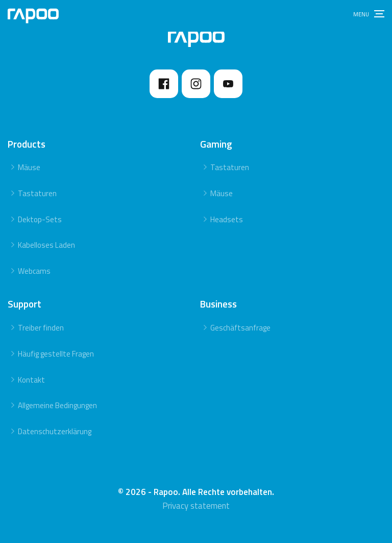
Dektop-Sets (40, 219)
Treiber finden (41, 328)
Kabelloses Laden (46, 245)
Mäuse (29, 167)
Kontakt (31, 380)
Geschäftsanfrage (240, 328)
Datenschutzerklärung (55, 431)
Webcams (34, 271)
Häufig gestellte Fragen (56, 354)
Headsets (227, 219)
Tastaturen (37, 193)
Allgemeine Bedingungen (57, 405)
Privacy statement (196, 506)
